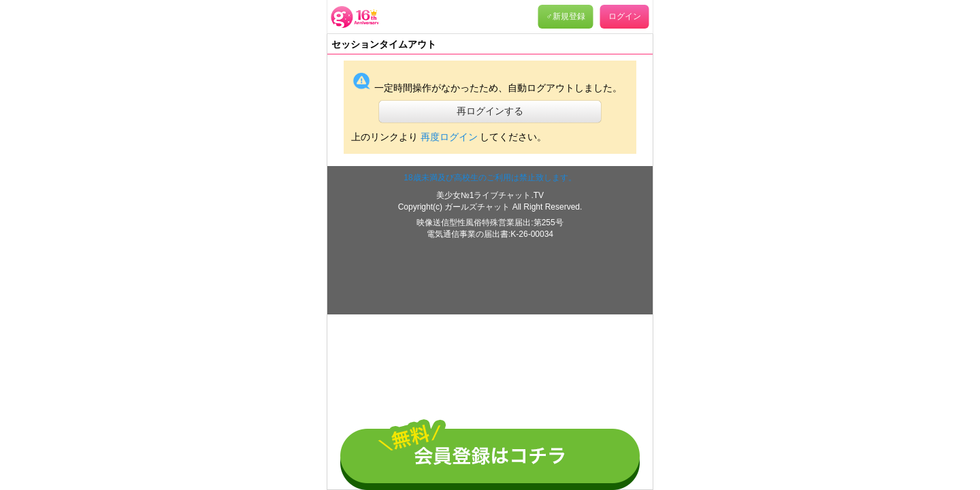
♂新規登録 (566, 16)
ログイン (625, 16)
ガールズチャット (478, 207)
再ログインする (490, 111)
